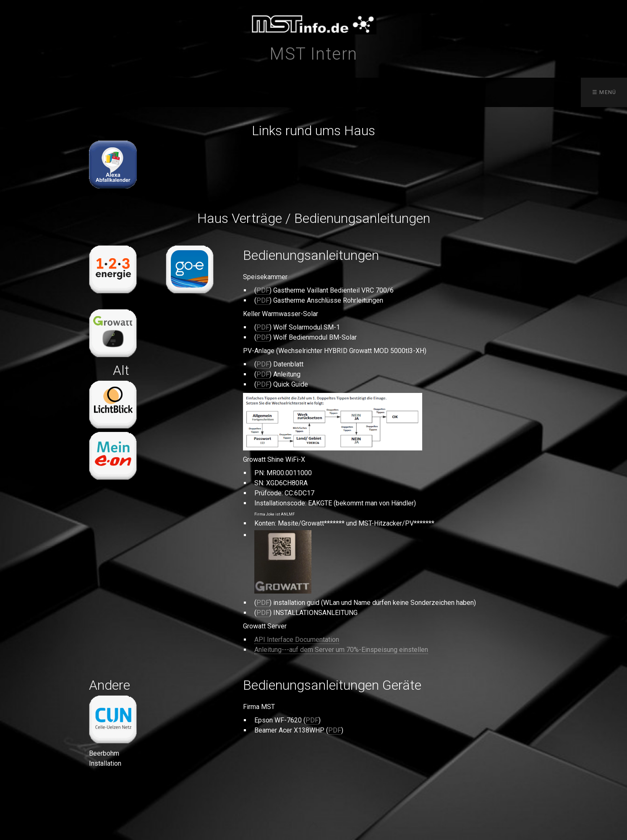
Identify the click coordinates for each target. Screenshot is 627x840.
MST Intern (313, 54)
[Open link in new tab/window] (113, 165)
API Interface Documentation (297, 640)
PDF (263, 290)
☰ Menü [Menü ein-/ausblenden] (604, 92)
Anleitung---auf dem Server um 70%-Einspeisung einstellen (341, 650)
